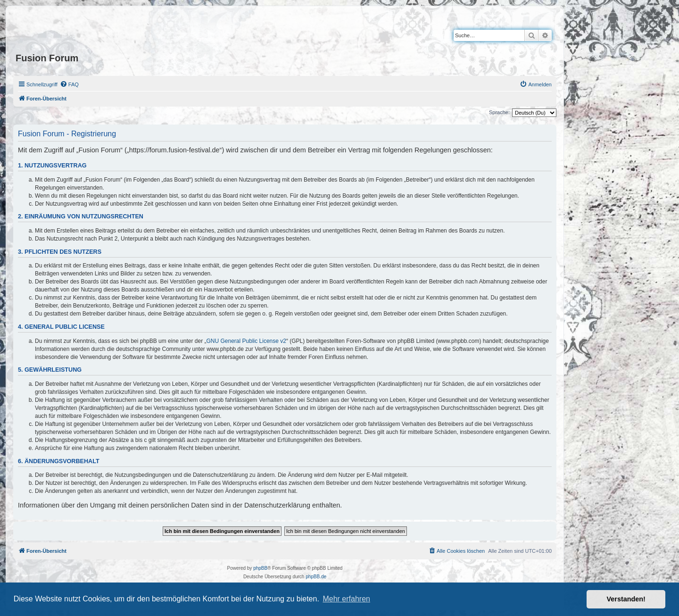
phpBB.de (316, 577)
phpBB (260, 568)
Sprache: (499, 112)
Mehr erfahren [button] (346, 599)
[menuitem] (69, 84)
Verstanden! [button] (626, 599)
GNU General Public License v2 (246, 341)
